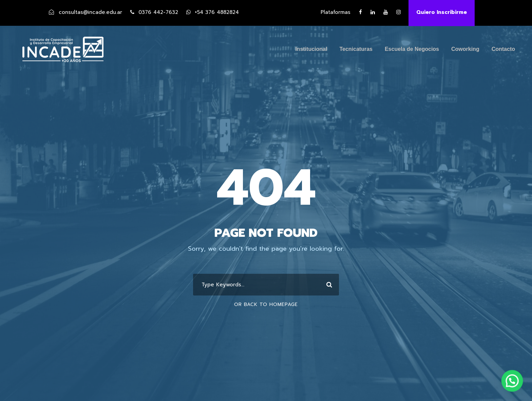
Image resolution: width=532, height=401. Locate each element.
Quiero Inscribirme (442, 12)
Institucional (311, 49)
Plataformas (336, 12)
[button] (515, 389)
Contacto (503, 49)
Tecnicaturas (356, 49)
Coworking (465, 49)
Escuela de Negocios (412, 49)
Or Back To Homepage (266, 304)
